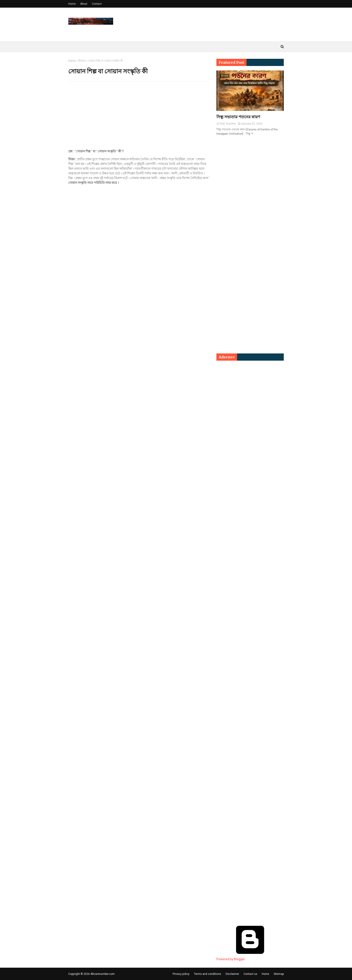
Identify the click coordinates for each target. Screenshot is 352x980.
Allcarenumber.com (103, 974)
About (84, 4)
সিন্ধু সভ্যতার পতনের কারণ (238, 117)
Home (72, 4)
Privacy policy (181, 974)
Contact (97, 4)
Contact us (250, 974)
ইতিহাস (82, 61)
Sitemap (279, 974)
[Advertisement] (139, 118)
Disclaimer (232, 974)
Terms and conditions (208, 974)
